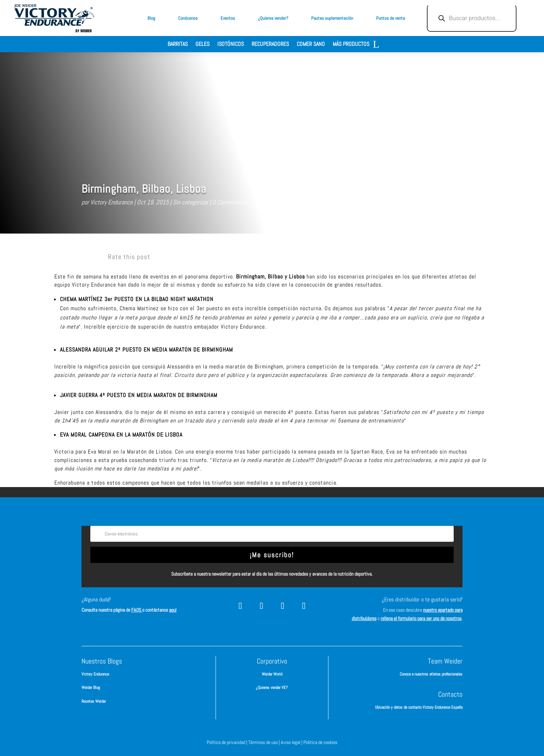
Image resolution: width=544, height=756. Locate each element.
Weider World (272, 674)
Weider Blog (91, 688)
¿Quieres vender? (273, 18)
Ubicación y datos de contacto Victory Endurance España (419, 707)
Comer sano (311, 45)
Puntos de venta (391, 18)
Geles (203, 45)
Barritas (178, 45)
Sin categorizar (191, 202)
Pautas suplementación (332, 18)
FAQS (137, 610)
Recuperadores (270, 45)
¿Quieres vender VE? (272, 688)
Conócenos (188, 18)
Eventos (228, 18)
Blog (151, 18)
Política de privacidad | (228, 742)
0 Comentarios (230, 202)
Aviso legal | (292, 742)
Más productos (351, 45)
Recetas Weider (94, 701)
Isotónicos (231, 45)
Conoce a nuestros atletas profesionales (431, 674)
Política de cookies (320, 742)
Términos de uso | (265, 742)
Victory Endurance (111, 202)
